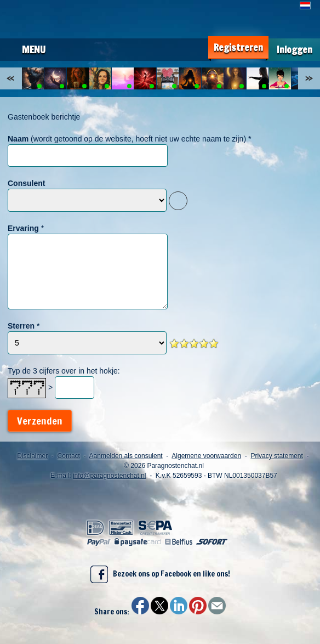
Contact (69, 456)
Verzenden (40, 421)
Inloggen (295, 50)
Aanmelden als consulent (126, 456)
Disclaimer (32, 456)
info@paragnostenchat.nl (110, 476)
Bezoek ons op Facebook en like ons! (160, 574)
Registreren (238, 47)
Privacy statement (276, 456)
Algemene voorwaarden (206, 456)
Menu (34, 49)
